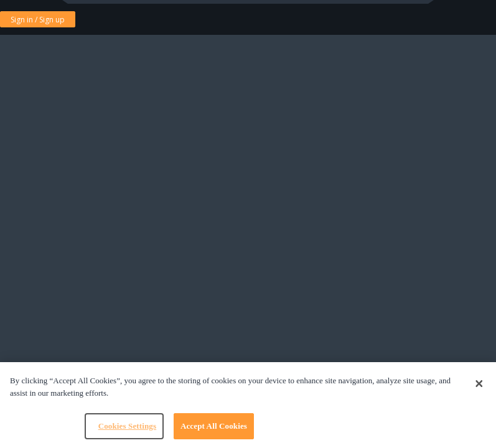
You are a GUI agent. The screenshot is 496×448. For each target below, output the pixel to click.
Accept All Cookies (214, 426)
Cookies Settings (127, 426)
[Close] (479, 384)
